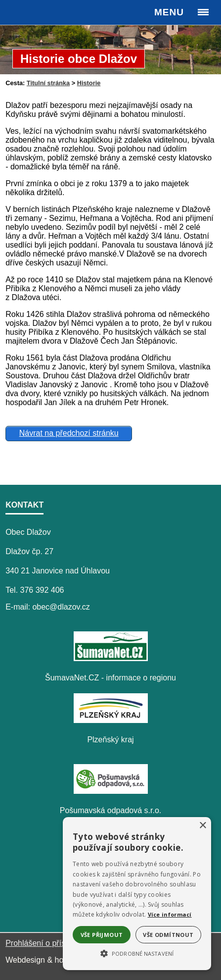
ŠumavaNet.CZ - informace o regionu (110, 678)
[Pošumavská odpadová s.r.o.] (111, 791)
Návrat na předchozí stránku (69, 433)
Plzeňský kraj (110, 740)
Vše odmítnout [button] (168, 935)
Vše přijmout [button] (102, 935)
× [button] (202, 826)
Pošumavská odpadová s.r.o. (110, 810)
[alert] (137, 894)
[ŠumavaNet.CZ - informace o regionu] (111, 658)
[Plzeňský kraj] (111, 720)
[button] (137, 953)
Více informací (170, 914)
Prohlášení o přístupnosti (49, 943)
